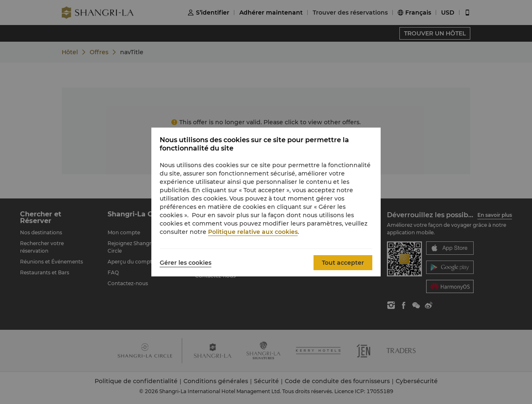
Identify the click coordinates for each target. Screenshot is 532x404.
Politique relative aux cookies (253, 232)
